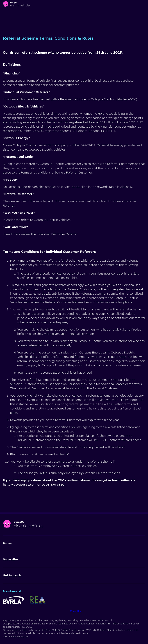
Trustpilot (75, 611)
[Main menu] (144, 5)
